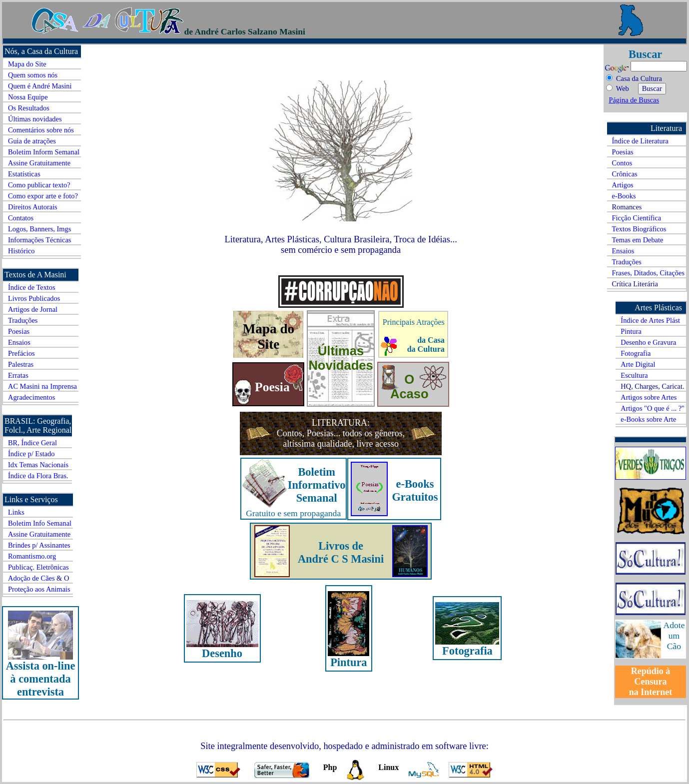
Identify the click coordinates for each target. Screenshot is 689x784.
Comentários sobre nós (41, 130)
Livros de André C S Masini (341, 552)
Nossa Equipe (28, 97)
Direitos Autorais (33, 207)
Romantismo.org (32, 556)
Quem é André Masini (40, 86)
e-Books (624, 196)
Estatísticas (24, 174)
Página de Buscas (634, 100)
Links (16, 512)
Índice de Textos (32, 287)
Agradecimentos (31, 397)
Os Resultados (29, 108)
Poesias (19, 331)
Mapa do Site (27, 64)
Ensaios (19, 342)
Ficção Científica (637, 218)
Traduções (23, 320)
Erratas (18, 375)
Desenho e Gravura (648, 342)
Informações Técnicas (39, 240)
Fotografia (636, 353)
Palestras (21, 364)
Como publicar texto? (39, 185)
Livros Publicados (34, 298)
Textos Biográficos (639, 229)
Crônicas (625, 174)
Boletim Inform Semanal (44, 152)
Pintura (631, 331)
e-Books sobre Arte (648, 419)
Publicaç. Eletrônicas (38, 567)
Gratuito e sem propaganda (293, 513)
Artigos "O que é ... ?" (653, 408)
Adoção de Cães (31, 578)
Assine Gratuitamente (39, 163)
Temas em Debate (638, 240)
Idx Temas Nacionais (38, 465)
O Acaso (409, 387)
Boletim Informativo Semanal (317, 485)
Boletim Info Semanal (40, 523)
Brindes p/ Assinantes (39, 545)
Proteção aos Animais (39, 589)
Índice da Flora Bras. (38, 476)
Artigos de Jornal (33, 309)
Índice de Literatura (640, 141)
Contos (622, 163)
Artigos (623, 185)
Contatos (21, 218)
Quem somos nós (33, 75)
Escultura (634, 375)
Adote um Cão (674, 636)
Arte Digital (638, 364)
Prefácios (21, 353)
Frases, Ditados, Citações (648, 273)
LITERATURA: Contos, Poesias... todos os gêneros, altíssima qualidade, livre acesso (341, 433)
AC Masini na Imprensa (42, 386)
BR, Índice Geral (32, 443)
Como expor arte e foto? (43, 196)
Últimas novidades (35, 119)
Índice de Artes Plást (650, 320)
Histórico (21, 251)
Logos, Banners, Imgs (39, 229)
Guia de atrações (32, 141)
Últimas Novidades (341, 358)
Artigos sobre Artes (649, 397)
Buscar (645, 54)
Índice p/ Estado (31, 454)
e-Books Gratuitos (415, 490)
